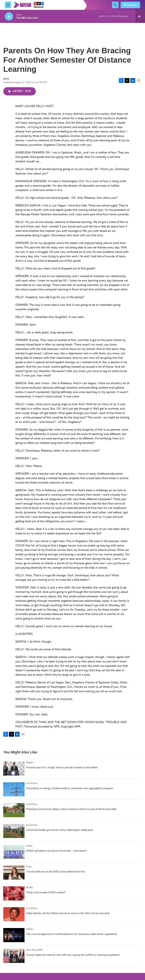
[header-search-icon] (115, 5)
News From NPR (34, 950)
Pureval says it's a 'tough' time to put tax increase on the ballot (62, 767)
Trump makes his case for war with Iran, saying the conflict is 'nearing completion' (73, 955)
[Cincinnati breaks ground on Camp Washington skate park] (14, 831)
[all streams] (140, 16)
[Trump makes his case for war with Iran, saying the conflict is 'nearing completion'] (14, 956)
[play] (9, 16)
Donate (132, 5)
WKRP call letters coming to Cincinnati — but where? (56, 851)
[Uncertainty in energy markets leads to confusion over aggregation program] (14, 789)
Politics (30, 763)
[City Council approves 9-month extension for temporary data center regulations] (14, 935)
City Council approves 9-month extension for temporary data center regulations (72, 934)
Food (29, 867)
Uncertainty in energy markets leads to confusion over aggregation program (70, 788)
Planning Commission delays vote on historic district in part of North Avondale (71, 809)
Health (30, 888)
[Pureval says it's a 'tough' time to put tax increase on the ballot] (14, 768)
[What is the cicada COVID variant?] (14, 893)
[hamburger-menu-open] (8, 5)
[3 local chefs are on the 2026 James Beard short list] (14, 873)
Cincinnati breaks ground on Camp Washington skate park (60, 830)
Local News (32, 783)
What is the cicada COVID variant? (46, 892)
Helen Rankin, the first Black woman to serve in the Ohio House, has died (68, 913)
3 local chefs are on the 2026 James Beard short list (55, 871)
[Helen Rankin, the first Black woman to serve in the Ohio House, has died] (14, 914)
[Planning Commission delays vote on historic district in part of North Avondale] (14, 810)
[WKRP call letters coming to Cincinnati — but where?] (14, 852)
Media (29, 846)
